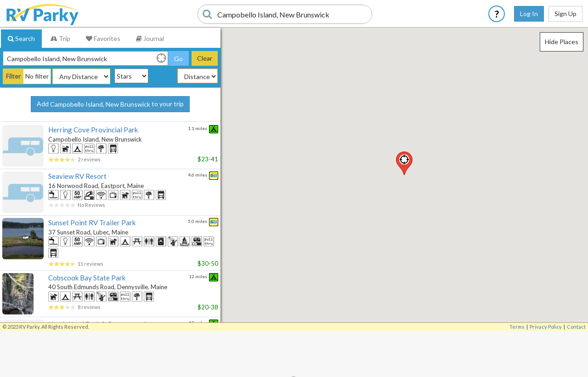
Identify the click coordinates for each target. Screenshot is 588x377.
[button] (404, 163)
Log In (529, 14)
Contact (576, 327)
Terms (517, 327)
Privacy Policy (546, 327)
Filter (13, 76)
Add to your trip (110, 104)
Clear (205, 58)
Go (178, 59)
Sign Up (565, 14)
